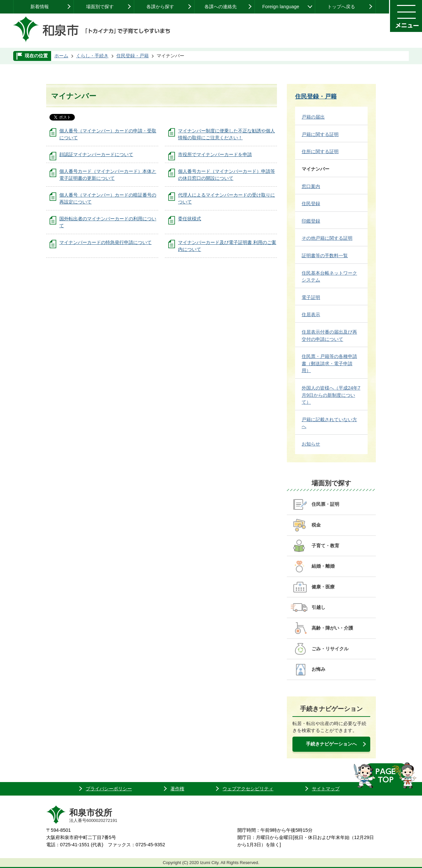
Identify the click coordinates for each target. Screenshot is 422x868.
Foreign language (281, 7)
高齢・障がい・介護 (332, 628)
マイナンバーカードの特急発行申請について (105, 242)
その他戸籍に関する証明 (327, 238)
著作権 (177, 789)
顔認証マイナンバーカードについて (96, 154)
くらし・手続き (92, 56)
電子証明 (311, 297)
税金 (316, 525)
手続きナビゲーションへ (331, 744)
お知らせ (311, 444)
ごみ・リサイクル (330, 649)
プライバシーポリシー (109, 789)
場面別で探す (100, 7)
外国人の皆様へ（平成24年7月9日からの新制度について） (331, 395)
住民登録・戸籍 (133, 56)
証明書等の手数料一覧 (325, 256)
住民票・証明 (325, 504)
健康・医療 (323, 587)
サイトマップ (326, 789)
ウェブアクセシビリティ (248, 789)
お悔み (318, 669)
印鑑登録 (311, 221)
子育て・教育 (325, 546)
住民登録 (311, 203)
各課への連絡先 (221, 7)
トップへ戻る (341, 7)
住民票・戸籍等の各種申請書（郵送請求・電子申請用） (329, 363)
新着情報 (40, 7)
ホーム (61, 56)
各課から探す (160, 7)
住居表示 (311, 314)
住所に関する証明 (320, 151)
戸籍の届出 (313, 117)
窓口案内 (311, 186)
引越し (318, 607)
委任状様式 (190, 219)
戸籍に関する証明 (320, 134)
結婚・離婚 (323, 566)
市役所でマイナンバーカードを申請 (215, 154)
